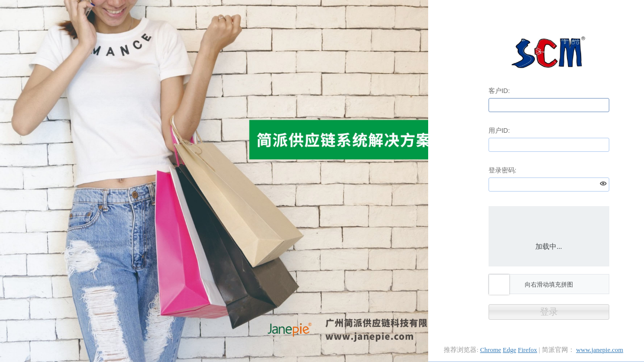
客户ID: (499, 91)
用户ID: (499, 130)
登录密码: (503, 170)
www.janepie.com (600, 350)
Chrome (491, 350)
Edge (509, 350)
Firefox (527, 350)
